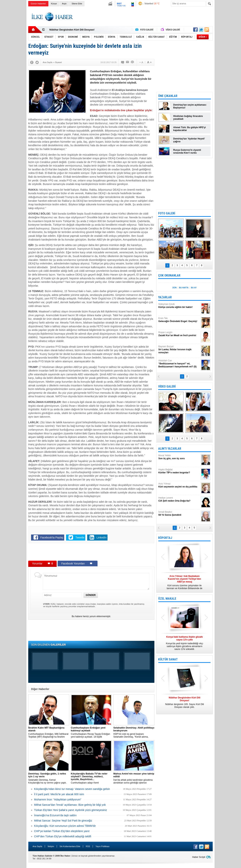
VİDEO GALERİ (167, 386)
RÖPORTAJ (165, 538)
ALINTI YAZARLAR (170, 449)
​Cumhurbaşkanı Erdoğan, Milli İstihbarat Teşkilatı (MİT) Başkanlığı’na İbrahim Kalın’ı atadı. (49, 732)
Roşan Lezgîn (179, 334)
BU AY (194, 288)
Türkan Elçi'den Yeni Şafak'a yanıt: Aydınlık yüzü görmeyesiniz (71, 810)
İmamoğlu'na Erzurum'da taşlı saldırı (55, 815)
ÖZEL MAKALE (167, 599)
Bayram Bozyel (179, 350)
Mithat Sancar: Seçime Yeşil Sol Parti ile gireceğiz (63, 821)
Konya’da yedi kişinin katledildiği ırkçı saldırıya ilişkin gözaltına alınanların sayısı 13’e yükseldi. (185, 643)
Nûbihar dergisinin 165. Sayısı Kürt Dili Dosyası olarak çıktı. (185, 702)
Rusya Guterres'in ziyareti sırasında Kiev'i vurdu (187, 151)
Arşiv (64, 4)
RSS (88, 846)
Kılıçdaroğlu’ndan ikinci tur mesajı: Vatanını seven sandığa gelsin (72, 789)
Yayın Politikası (102, 846)
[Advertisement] (229, 66)
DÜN (175, 288)
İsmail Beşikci (179, 514)
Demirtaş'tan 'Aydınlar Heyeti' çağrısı (189, 140)
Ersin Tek (179, 320)
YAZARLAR (165, 297)
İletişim (51, 846)
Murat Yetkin (179, 457)
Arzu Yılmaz (179, 485)
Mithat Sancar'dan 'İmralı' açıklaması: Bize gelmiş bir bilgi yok (70, 805)
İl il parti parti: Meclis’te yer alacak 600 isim (59, 794)
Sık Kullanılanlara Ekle (70, 846)
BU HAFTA (184, 288)
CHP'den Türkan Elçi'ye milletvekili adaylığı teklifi (63, 836)
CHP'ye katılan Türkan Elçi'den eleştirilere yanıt (62, 831)
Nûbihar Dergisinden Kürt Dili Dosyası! (72, 30)
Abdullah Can (179, 364)
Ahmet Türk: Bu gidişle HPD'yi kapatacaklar (190, 129)
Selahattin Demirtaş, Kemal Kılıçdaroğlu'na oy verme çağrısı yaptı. (49, 778)
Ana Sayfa (37, 846)
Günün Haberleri (38, 4)
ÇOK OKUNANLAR (169, 275)
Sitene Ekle (77, 4)
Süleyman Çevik (179, 306)
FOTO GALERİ (167, 213)
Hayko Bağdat (179, 471)
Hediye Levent (179, 499)
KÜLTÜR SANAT (168, 659)
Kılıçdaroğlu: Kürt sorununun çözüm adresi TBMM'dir (65, 826)
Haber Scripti (199, 857)
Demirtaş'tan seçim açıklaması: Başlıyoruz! (190, 106)
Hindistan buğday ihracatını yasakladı (188, 118)
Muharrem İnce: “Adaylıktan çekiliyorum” (58, 799)
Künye (54, 4)
